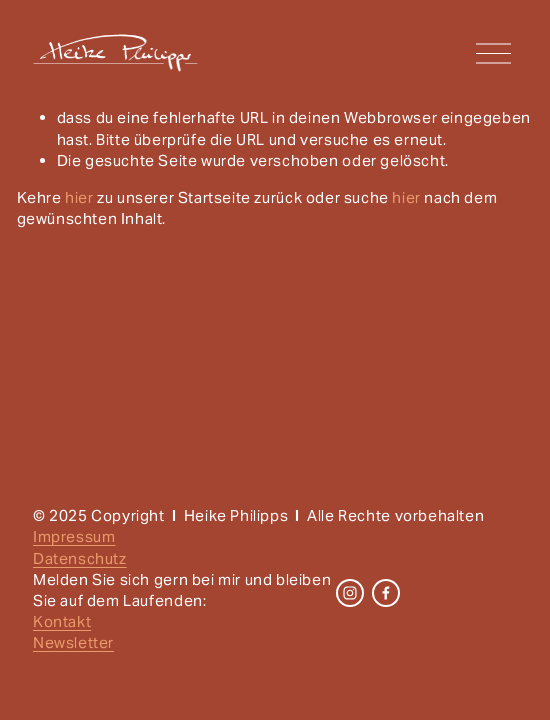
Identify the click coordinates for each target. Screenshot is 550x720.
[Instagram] (350, 593)
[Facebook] (386, 593)
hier (79, 197)
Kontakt (62, 621)
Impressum (74, 536)
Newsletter (73, 642)
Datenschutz (80, 558)
